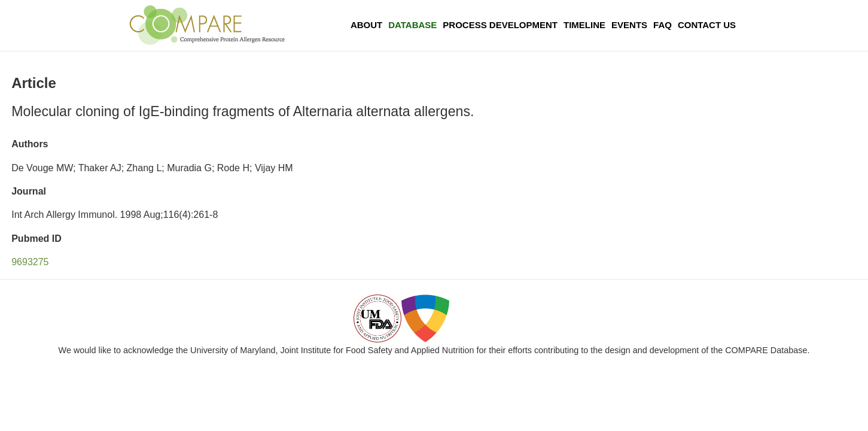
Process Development (500, 25)
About (366, 25)
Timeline (584, 25)
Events (629, 25)
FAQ (663, 25)
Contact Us (707, 25)
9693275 (30, 262)
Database (412, 25)
